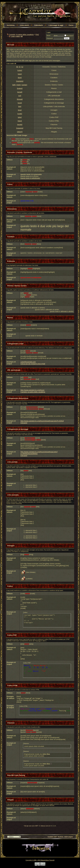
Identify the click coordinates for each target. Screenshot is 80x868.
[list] (20, 106)
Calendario (39, 25)
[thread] (20, 99)
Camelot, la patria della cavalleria (21, 35)
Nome (48, 35)
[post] (20, 103)
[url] (20, 96)
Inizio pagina (69, 837)
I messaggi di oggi (56, 25)
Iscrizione (11, 25)
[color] (20, 70)
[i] (20, 67)
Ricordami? (69, 36)
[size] (20, 74)
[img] (20, 110)
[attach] (20, 132)
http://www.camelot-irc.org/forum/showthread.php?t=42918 (42, 421)
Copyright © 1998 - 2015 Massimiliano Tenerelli (40, 860)
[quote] (20, 125)
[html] (20, 121)
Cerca (71, 25)
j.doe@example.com (28, 362)
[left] (14, 85)
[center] (24, 85)
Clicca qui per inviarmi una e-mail (33, 364)
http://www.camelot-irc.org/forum (32, 390)
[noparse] (20, 128)
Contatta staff (52, 837)
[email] (20, 92)
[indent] (20, 88)
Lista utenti (24, 25)
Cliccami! (24, 423)
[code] (20, 114)
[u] (22, 67)
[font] (20, 78)
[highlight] (20, 81)
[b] (17, 67)
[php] (20, 117)
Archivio (60, 837)
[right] (19, 85)
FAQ (37, 35)
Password (50, 38)
